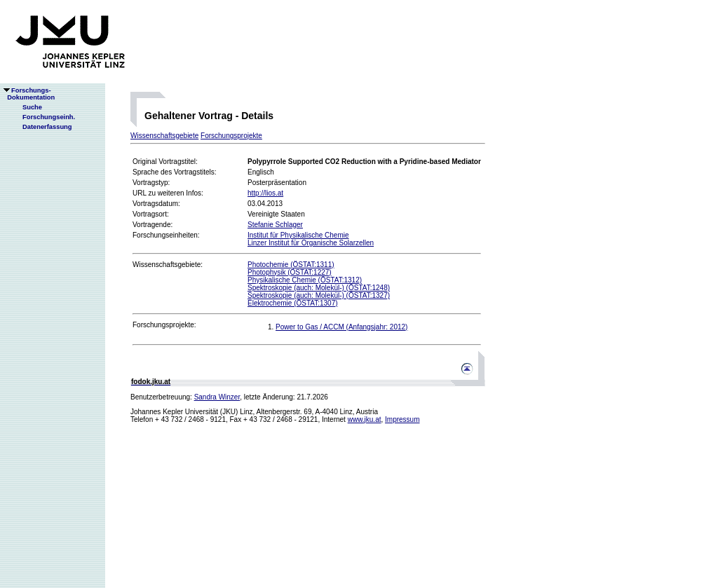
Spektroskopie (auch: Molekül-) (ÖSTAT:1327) (319, 295)
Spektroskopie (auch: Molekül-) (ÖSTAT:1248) (319, 288)
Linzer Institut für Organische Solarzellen (311, 243)
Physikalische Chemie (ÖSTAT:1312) (305, 280)
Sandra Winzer (217, 397)
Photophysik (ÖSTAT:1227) (290, 272)
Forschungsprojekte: (164, 325)
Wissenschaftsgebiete (164, 136)
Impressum (402, 419)
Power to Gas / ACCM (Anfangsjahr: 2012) (341, 327)
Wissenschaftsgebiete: (168, 265)
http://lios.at (265, 193)
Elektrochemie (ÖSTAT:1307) (293, 303)
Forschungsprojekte (231, 136)
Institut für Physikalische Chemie (298, 235)
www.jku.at (365, 419)
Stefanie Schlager (275, 225)
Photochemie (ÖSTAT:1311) (291, 265)
